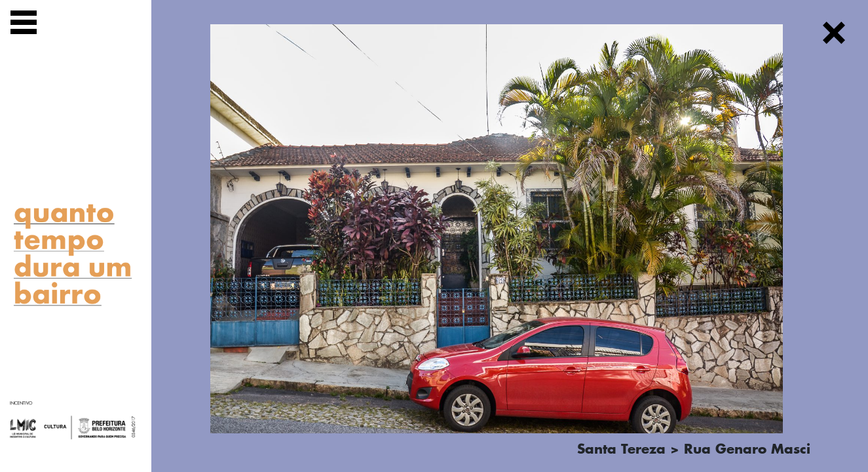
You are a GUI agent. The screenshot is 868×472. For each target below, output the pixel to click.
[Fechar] (834, 35)
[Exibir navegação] (24, 25)
